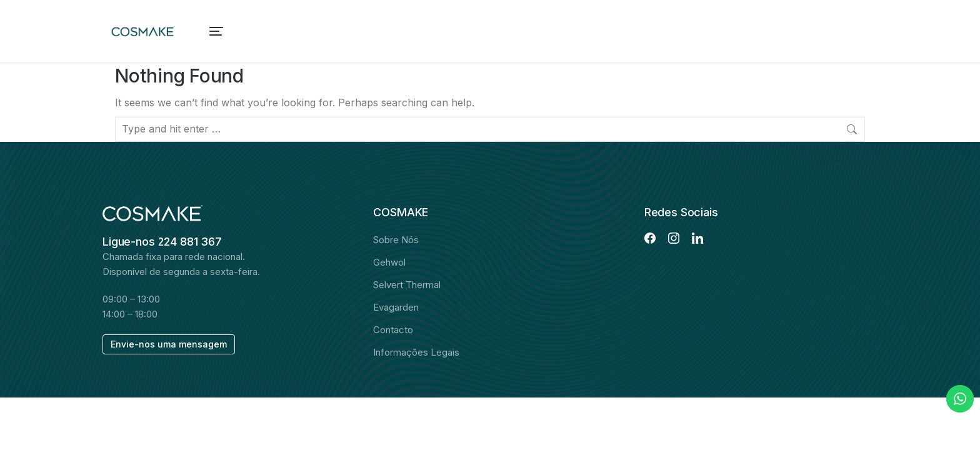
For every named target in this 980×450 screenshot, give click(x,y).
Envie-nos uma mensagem (169, 344)
